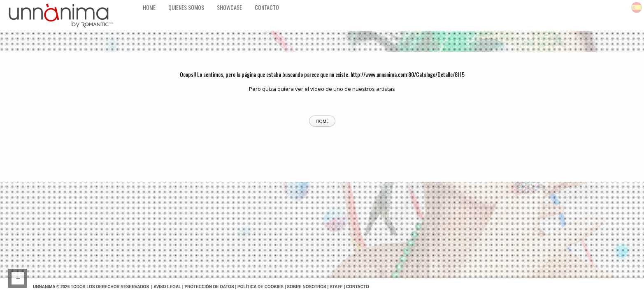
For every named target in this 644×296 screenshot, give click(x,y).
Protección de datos (209, 287)
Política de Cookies (260, 287)
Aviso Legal (167, 287)
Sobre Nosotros (307, 287)
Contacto (358, 287)
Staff (336, 287)
